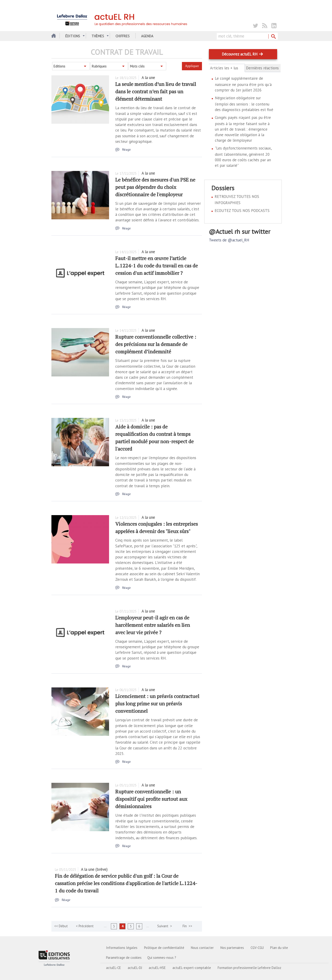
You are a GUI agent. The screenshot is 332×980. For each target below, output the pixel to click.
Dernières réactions (262, 68)
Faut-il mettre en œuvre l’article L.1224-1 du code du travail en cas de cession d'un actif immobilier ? (157, 266)
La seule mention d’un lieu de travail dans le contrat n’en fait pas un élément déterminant (156, 91)
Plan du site (279, 948)
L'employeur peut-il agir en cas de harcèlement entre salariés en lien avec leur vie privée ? (153, 625)
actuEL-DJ (135, 968)
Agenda (147, 36)
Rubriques (99, 66)
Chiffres (123, 36)
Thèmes (98, 36)
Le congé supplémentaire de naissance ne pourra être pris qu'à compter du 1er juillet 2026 (243, 84)
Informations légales (122, 948)
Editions (59, 66)
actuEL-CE (114, 968)
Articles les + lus (227, 68)
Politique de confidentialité (164, 948)
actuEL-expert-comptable (192, 968)
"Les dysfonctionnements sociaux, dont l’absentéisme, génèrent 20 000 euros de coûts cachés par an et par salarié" (243, 157)
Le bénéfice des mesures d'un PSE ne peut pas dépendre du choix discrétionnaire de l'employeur (155, 187)
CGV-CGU (257, 948)
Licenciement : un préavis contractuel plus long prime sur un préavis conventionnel (157, 703)
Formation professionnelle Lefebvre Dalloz (249, 968)
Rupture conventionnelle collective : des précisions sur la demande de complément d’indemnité (156, 344)
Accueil (53, 36)
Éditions (73, 36)
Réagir (127, 150)
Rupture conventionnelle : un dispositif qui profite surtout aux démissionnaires (151, 799)
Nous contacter (202, 948)
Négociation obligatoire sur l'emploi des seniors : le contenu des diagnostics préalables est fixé (244, 104)
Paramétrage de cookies (124, 958)
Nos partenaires (232, 948)
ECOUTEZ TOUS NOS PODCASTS (242, 211)
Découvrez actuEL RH (240, 54)
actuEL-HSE (157, 968)
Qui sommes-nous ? (162, 958)
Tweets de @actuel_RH (229, 240)
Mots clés (137, 66)
